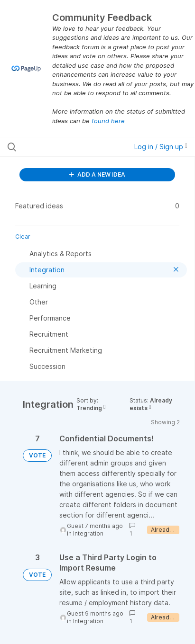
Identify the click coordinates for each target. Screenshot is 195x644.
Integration (88, 533)
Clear (23, 237)
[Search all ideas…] (61, 147)
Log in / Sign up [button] (161, 147)
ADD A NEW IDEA (97, 174)
